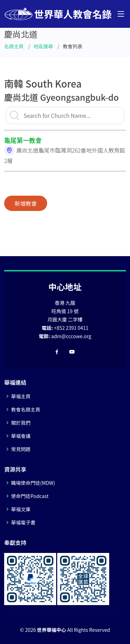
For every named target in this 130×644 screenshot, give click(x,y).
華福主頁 (21, 396)
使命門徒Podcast (30, 496)
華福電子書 (23, 522)
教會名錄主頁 (26, 409)
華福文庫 (21, 509)
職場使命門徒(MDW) (33, 483)
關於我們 (21, 423)
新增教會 (26, 203)
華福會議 (21, 436)
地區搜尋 (43, 46)
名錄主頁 (14, 46)
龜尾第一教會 (23, 140)
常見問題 (21, 449)
